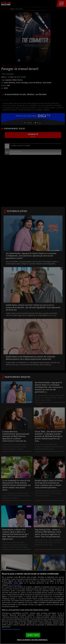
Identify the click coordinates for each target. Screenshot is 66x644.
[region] (33, 607)
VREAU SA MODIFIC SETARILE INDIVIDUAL (32, 640)
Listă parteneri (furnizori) (11, 629)
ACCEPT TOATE (33, 635)
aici (16, 599)
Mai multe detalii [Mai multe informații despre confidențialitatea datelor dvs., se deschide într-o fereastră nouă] (15, 585)
